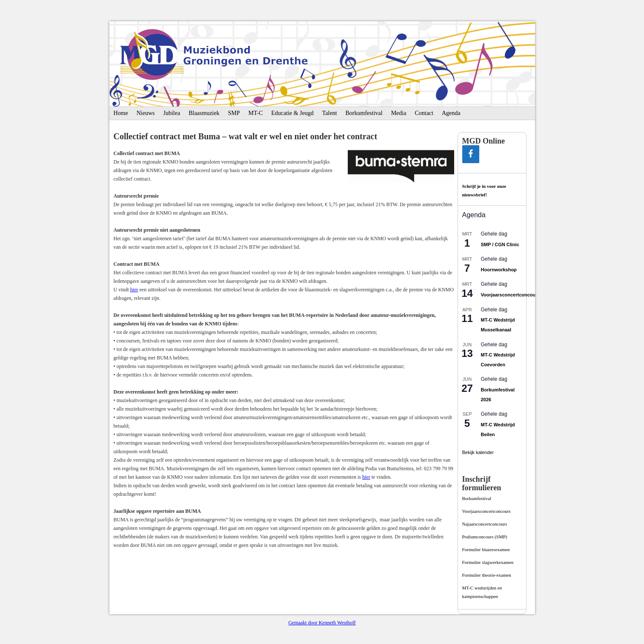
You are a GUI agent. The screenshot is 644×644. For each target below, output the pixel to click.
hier (134, 290)
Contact (424, 113)
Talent (330, 113)
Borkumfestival (364, 113)
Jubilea (172, 113)
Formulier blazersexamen (486, 549)
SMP (234, 113)
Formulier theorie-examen (487, 575)
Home (121, 113)
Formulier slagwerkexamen (488, 562)
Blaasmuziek (204, 113)
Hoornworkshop (499, 270)
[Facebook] (471, 154)
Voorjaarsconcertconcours (511, 295)
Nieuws (146, 113)
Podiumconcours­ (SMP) (485, 537)
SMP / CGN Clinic (500, 244)
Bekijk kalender (478, 452)
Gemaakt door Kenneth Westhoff (322, 623)
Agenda (451, 113)
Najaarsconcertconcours (485, 524)
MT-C (256, 113)
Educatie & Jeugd (292, 113)
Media (399, 113)
